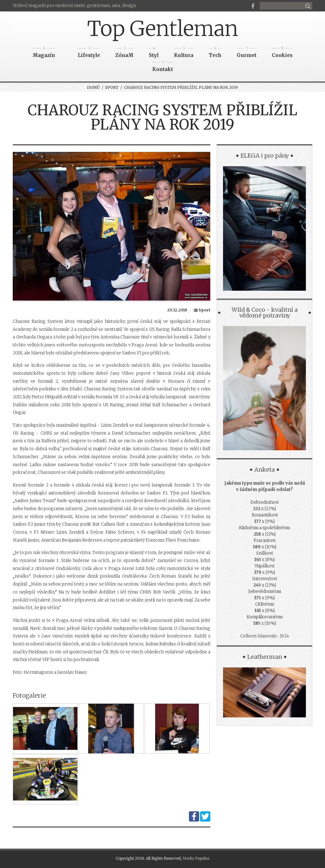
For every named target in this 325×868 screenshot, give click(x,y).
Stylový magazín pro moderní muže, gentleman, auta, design (74, 6)
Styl (154, 53)
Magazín (44, 53)
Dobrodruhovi (264, 502)
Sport (112, 87)
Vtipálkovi (264, 566)
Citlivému (265, 604)
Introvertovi (265, 579)
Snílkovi (264, 553)
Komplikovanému (265, 617)
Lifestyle (89, 53)
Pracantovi (264, 541)
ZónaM (124, 53)
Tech (215, 53)
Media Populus (196, 858)
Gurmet (247, 53)
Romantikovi (265, 515)
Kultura (184, 53)
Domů (93, 87)
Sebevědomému (265, 591)
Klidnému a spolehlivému (264, 528)
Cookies (282, 53)
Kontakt (163, 67)
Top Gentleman (163, 29)
